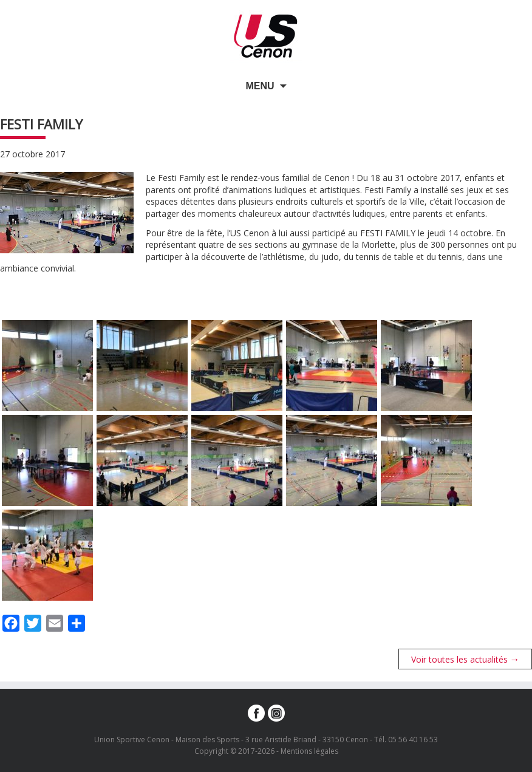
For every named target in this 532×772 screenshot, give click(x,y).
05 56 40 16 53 (413, 740)
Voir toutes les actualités (465, 659)
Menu (260, 86)
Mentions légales (309, 751)
